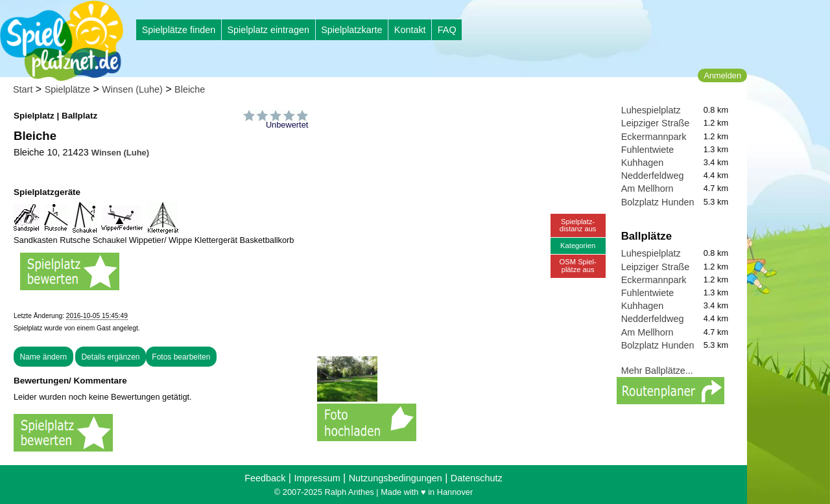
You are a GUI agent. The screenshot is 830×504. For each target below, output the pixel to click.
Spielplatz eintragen (268, 30)
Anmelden (722, 75)
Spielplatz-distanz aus (578, 225)
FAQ (447, 30)
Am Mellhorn (647, 189)
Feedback (265, 478)
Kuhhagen (643, 163)
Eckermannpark (654, 137)
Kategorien (578, 246)
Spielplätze (67, 89)
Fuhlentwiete (648, 150)
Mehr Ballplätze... (657, 371)
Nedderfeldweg (653, 176)
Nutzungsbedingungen (396, 478)
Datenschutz (477, 478)
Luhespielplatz (651, 110)
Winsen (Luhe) (132, 89)
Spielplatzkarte (351, 30)
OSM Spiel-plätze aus (578, 265)
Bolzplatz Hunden (658, 202)
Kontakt (410, 30)
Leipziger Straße (656, 123)
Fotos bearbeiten (181, 357)
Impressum (317, 478)
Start (23, 89)
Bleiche (190, 89)
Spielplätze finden (179, 30)
